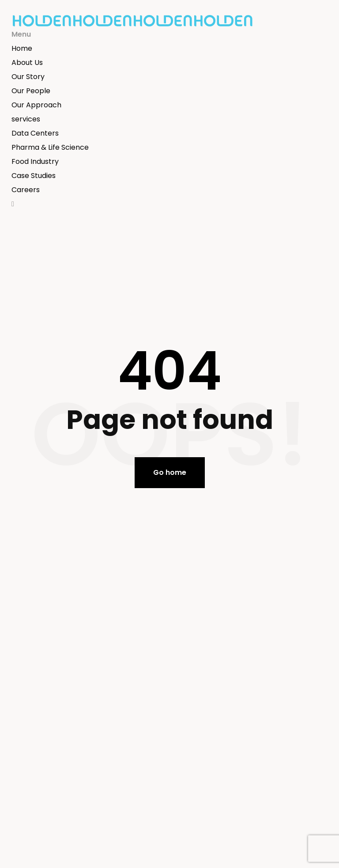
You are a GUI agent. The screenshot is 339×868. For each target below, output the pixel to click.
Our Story (28, 77)
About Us (27, 63)
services (26, 119)
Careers (26, 190)
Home (22, 48)
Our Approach (36, 105)
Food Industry (35, 161)
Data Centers (35, 133)
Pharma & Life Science (50, 147)
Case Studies (34, 176)
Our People (31, 91)
